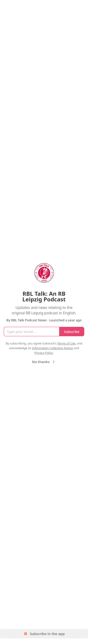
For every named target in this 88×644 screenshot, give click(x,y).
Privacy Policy (44, 353)
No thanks (44, 362)
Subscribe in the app (44, 634)
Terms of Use (66, 343)
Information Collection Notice (53, 348)
